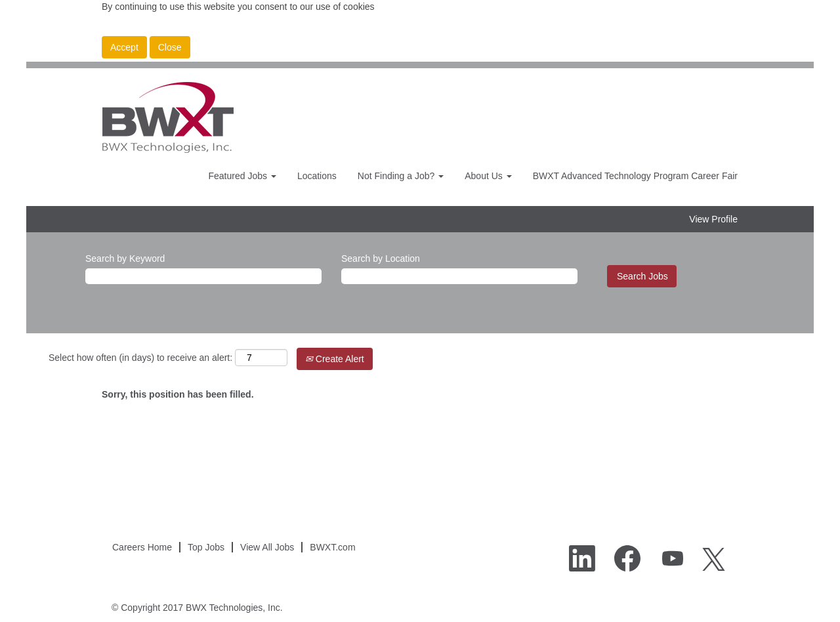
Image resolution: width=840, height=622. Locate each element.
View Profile (713, 219)
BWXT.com (332, 547)
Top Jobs (206, 547)
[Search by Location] (459, 276)
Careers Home (142, 547)
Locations (317, 176)
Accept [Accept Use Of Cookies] (124, 47)
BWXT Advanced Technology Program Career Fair (635, 176)
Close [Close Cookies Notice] (170, 47)
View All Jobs (267, 547)
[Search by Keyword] (203, 276)
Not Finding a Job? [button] (401, 176)
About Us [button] (488, 176)
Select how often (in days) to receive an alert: (140, 358)
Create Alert (335, 359)
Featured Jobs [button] (242, 176)
